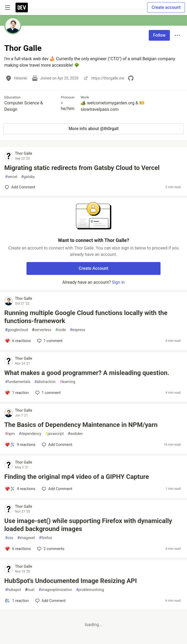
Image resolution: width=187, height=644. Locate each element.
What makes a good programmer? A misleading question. (87, 373)
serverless (41, 330)
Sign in (118, 282)
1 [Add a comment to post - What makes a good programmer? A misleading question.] (47, 393)
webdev (75, 434)
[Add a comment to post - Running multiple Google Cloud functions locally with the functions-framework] (18, 341)
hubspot (13, 590)
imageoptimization (55, 590)
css (9, 538)
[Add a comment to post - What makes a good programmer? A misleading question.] (17, 393)
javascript (54, 434)
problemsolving (90, 590)
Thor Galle (24, 153)
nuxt (30, 590)
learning (68, 382)
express (77, 330)
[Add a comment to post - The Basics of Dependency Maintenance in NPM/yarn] (20, 445)
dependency (30, 434)
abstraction (45, 382)
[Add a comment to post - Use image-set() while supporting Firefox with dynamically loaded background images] (18, 549)
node (61, 330)
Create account (166, 7)
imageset (26, 538)
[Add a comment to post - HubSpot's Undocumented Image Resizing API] (17, 601)
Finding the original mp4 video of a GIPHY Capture (77, 477)
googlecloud (16, 330)
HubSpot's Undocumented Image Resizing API (71, 581)
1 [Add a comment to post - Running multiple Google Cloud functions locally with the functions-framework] (49, 341)
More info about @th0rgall (93, 129)
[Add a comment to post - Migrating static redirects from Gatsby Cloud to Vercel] (20, 187)
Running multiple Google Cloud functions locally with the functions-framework (86, 317)
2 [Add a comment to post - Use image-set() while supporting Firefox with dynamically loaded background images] (50, 549)
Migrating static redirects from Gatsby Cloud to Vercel (82, 168)
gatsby (28, 177)
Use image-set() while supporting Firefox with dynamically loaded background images (88, 525)
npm (10, 434)
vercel (11, 177)
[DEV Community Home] (22, 7)
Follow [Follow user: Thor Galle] (159, 35)
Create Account (93, 268)
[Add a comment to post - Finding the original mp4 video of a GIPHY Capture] (20, 489)
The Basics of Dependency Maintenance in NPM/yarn (81, 425)
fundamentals (18, 382)
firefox (46, 538)
